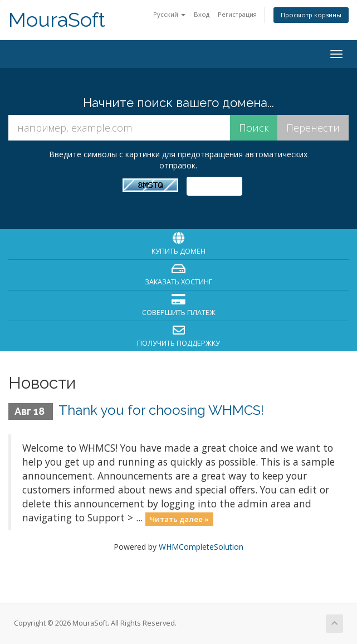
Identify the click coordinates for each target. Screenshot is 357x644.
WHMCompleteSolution (201, 547)
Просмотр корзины (311, 15)
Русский (169, 14)
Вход (202, 14)
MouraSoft (57, 20)
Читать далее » (179, 519)
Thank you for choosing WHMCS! (161, 410)
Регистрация (237, 14)
